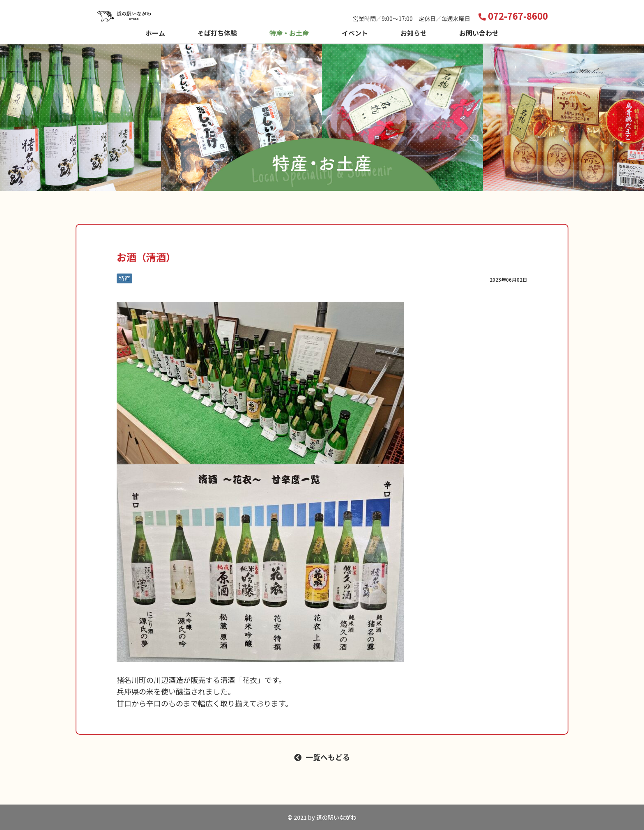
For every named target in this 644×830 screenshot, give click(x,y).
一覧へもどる (328, 757)
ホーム (155, 33)
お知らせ (414, 33)
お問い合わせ (479, 33)
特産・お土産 (289, 33)
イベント (355, 33)
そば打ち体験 (217, 33)
